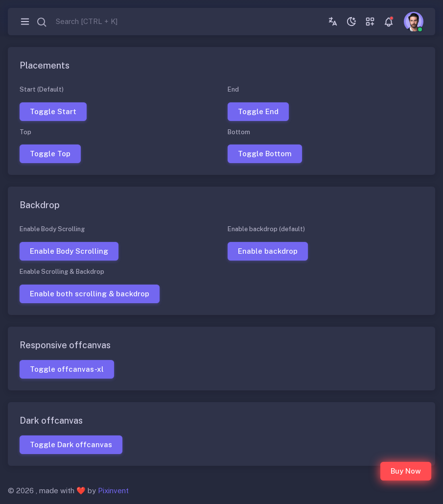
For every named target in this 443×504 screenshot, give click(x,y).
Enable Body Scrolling (69, 251)
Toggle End (258, 111)
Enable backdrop (267, 251)
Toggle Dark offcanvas (71, 444)
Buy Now (406, 471)
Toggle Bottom (264, 154)
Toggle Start (53, 111)
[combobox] (77, 22)
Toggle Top (50, 154)
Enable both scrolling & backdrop (90, 293)
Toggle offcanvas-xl (67, 369)
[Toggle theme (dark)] (351, 22)
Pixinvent (113, 491)
